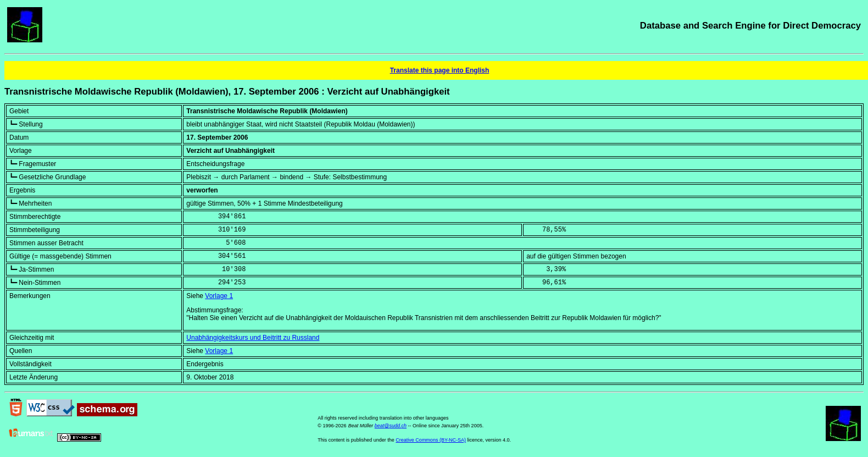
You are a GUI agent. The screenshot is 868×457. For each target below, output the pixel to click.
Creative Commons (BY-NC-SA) (431, 440)
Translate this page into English (440, 70)
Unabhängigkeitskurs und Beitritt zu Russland (253, 338)
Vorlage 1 (219, 296)
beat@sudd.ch (391, 426)
